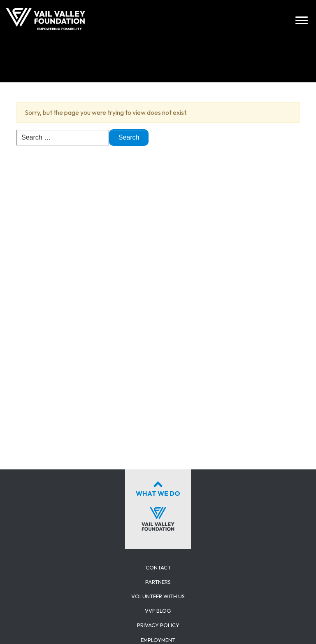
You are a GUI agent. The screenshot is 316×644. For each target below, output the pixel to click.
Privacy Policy (158, 625)
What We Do (158, 504)
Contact (158, 567)
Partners (158, 582)
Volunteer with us (158, 596)
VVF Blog (158, 611)
